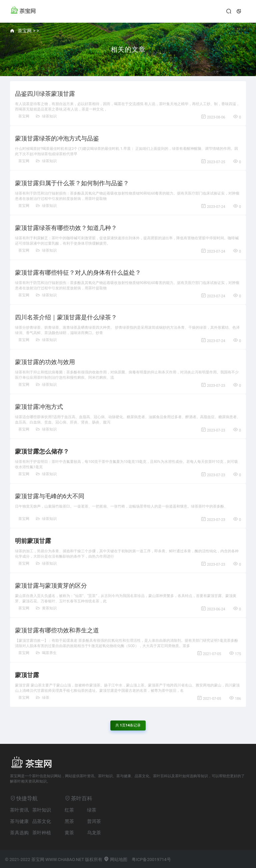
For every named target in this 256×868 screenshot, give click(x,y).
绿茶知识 (46, 116)
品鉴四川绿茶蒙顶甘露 (45, 94)
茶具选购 (19, 833)
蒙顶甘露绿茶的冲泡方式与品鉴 (57, 138)
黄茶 (69, 833)
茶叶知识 (42, 810)
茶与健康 (19, 821)
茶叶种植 (42, 833)
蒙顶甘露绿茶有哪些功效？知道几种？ (66, 228)
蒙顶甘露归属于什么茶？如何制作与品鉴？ (72, 183)
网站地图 (115, 859)
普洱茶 (94, 821)
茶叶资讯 (19, 810)
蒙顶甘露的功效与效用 (45, 362)
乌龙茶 (94, 833)
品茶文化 (42, 821)
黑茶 (69, 821)
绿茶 (43, 698)
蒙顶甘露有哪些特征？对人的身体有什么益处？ (78, 272)
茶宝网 (25, 31)
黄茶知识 (46, 608)
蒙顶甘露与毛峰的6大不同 (50, 496)
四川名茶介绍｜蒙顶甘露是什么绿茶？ (66, 317)
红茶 (69, 810)
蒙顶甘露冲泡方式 (39, 407)
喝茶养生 (46, 653)
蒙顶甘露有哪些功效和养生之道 (57, 630)
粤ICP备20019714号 (151, 859)
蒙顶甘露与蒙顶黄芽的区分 (51, 586)
